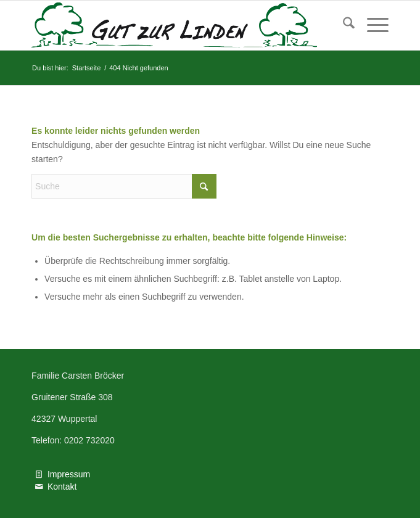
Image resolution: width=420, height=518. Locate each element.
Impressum (69, 474)
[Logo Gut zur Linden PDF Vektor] (174, 25)
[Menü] (372, 25)
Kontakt (62, 487)
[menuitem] (343, 25)
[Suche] (343, 25)
